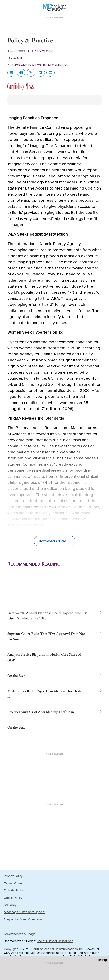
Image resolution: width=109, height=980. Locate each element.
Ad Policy (10, 905)
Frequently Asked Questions (23, 919)
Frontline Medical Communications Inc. (57, 949)
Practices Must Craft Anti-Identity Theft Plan (41, 712)
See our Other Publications (55, 941)
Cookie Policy (13, 898)
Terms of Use (13, 883)
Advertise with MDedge (20, 934)
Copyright (11, 949)
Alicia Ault (15, 58)
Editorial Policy (14, 890)
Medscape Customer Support (24, 912)
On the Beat (16, 675)
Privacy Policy (13, 876)
